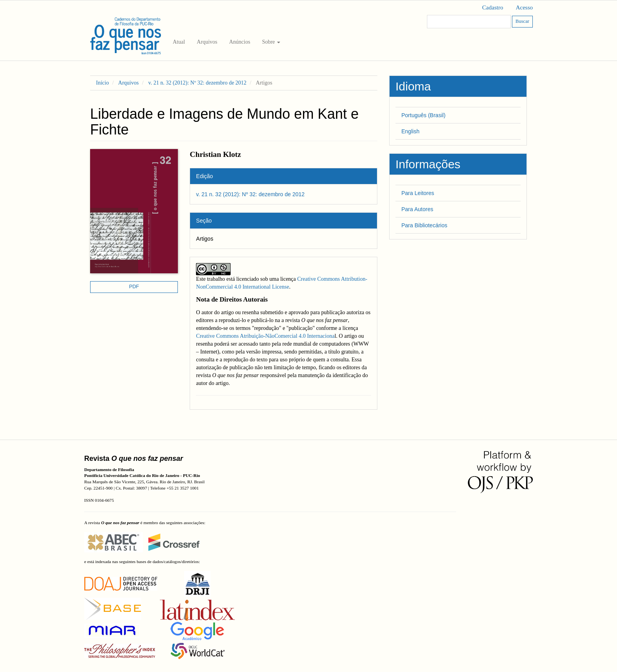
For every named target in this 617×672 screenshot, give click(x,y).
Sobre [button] (271, 42)
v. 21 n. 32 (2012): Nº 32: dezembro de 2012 (198, 83)
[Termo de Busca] (469, 22)
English (410, 131)
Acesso (524, 7)
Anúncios (240, 42)
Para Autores (417, 209)
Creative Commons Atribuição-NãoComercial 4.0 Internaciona (265, 336)
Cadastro (492, 7)
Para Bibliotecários (424, 225)
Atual (179, 42)
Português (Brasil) (423, 115)
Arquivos (207, 42)
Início (103, 83)
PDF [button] (134, 287)
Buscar (522, 21)
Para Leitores (418, 193)
